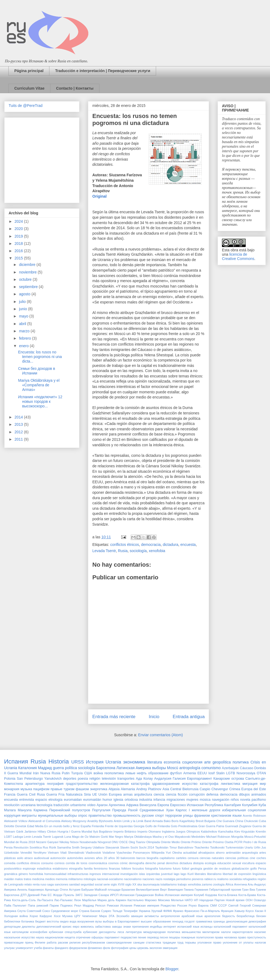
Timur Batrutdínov (181, 847)
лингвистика (231, 784)
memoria (62, 879)
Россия (182, 905)
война (98, 773)
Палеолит (20, 905)
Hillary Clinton (47, 832)
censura (193, 858)
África (229, 884)
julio (23, 302)
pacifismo (259, 800)
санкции (139, 942)
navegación (221, 800)
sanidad (74, 884)
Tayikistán (162, 847)
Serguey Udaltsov (92, 847)
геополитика (114, 773)
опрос (83, 816)
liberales (200, 874)
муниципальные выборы (57, 816)
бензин (261, 916)
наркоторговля (242, 932)
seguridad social (91, 884)
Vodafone (109, 853)
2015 (19, 258)
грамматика (204, 921)
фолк (107, 948)
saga (50, 884)
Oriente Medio (170, 842)
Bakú (167, 821)
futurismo (166, 869)
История (95, 762)
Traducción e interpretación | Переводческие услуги (103, 71)
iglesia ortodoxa (126, 800)
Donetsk (21, 826)
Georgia (139, 826)
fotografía (152, 869)
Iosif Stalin (217, 773)
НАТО (189, 900)
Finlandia (98, 826)
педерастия (129, 937)
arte (207, 762)
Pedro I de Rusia (255, 842)
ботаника (28, 921)
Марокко (151, 900)
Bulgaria (210, 821)
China (239, 821)
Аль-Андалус (257, 884)
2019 (19, 236)
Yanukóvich (53, 779)
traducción (61, 805)
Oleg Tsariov (137, 842)
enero (24, 346)
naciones (148, 879)
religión (95, 779)
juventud (167, 874)
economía (172, 762)
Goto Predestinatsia (184, 826)
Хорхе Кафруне (41, 916)
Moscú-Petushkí (255, 837)
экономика (134, 762)
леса (121, 932)
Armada (158, 821)
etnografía (76, 869)
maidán (9, 879)
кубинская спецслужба (65, 932)
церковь (143, 948)
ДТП (23, 895)
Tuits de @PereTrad (26, 106)
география (55, 784)
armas (128, 795)
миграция (250, 784)
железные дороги (206, 810)
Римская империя (146, 905)
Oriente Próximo (213, 842)
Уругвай (157, 911)
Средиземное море (64, 911)
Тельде (117, 911)
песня (164, 937)
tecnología (45, 805)
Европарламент (200, 779)
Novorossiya (246, 773)
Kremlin (261, 832)
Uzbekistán (11, 853)
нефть (142, 773)
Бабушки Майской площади (101, 890)
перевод (153, 937)
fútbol (185, 869)
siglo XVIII (117, 884)
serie (107, 884)
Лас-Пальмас (63, 900)
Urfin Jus (260, 847)
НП (196, 900)
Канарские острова (229, 779)
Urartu (249, 847)
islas (142, 874)
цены (133, 948)
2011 (19, 439)
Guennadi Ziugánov (238, 826)
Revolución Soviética (28, 847)
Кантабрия (232, 805)
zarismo (207, 884)
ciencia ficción (177, 795)
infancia (159, 800)
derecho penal (155, 863)
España (86, 826)
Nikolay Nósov (69, 842)
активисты (152, 916)
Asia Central (172, 789)
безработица (245, 916)
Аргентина (117, 805)
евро (76, 927)
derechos (172, 863)
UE (95, 795)
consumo (47, 863)
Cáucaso (247, 768)
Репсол (100, 905)
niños (235, 800)
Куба (262, 805)
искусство (190, 784)
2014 (19, 417)
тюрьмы (190, 942)
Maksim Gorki (99, 837)
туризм (69, 789)
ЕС (50, 895)
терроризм (173, 816)
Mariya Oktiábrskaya (138, 837)
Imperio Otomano (149, 832)
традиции (169, 942)
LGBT (8, 837)
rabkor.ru (210, 879)
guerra (58, 768)
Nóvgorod (104, 842)
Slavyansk (112, 847)
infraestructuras (78, 874)
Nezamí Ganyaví (47, 842)
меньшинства (191, 932)
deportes (70, 779)
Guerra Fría (55, 795)
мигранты (29, 816)
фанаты (48, 948)
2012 (19, 432)
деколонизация (237, 921)
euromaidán (92, 800)
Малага (10, 810)
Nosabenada (88, 842)
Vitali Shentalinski (72, 853)
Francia (10, 795)
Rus (45, 847)
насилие (260, 932)
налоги (226, 932)
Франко (178, 911)
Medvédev (198, 837)
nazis (159, 879)
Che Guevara (225, 821)
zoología (219, 884)
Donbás (260, 768)
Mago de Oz (80, 837)
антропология (170, 916)
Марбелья (89, 900)
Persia (8, 847)
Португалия (101, 810)
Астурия (75, 890)
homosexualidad (55, 874)
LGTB (231, 773)
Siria (87, 795)
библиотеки (12, 921)
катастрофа (209, 784)
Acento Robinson (254, 816)
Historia (59, 761)
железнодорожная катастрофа (125, 784)
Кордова (211, 895)
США (88, 773)
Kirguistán (248, 832)
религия (75, 942)
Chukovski (251, 821)
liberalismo (214, 874)
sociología (138, 551)
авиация (137, 916)
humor (107, 800)
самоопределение (119, 942)
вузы (99, 921)
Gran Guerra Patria (211, 826)
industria (146, 800)
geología (196, 869)
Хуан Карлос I (178, 810)
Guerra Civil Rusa (31, 795)
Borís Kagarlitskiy (183, 821)
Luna (68, 837)
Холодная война (16, 916)
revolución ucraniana (20, 805)
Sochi (134, 847)
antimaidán (233, 853)
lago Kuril (187, 874)
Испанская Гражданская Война (142, 895)
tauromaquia (151, 884)
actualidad (190, 853)
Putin (66, 773)
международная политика (162, 932)
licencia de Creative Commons (238, 256)
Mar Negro (116, 837)
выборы (159, 768)
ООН (249, 900)
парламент (112, 937)
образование (158, 773)
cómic (124, 863)
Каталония (27, 768)
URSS (78, 762)
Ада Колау (144, 779)
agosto (25, 294)
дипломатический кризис (54, 927)
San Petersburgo (30, 779)
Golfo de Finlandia (158, 826)
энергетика (99, 789)
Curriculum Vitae (29, 88)
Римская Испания (120, 905)
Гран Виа (249, 890)
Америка (10, 890)
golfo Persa (258, 869)
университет (24, 948)
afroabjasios (206, 853)
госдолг (190, 921)
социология (192, 762)
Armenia (190, 773)
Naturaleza (74, 795)
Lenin (27, 837)
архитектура (35, 784)
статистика (153, 942)
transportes (126, 779)
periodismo (184, 879)
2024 (19, 221)
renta (36, 884)
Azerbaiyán (230, 768)
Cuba (262, 821)
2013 (19, 424)
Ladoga (18, 837)
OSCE (123, 842)
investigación (129, 874)
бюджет (40, 921)
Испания (16, 761)
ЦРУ (77, 916)
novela (245, 800)
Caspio (205, 789)
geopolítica (222, 762)
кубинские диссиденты (99, 932)
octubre (26, 279)
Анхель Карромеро (31, 890)
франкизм (202, 816)
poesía (83, 779)
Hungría (63, 832)
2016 (19, 251)
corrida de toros (76, 863)
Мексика (164, 900)
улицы (188, 816)
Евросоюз (178, 805)
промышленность (127, 816)
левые (130, 773)
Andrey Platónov (149, 789)
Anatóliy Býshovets (100, 821)
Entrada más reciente (114, 717)
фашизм (82, 789)
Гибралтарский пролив (225, 890)
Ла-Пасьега (45, 900)
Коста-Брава (247, 895)
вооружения (86, 921)
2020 (19, 229)
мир (263, 784)
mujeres (192, 800)
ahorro (220, 853)
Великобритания (147, 890)
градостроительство (82, 784)
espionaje (29, 869)
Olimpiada (153, 842)
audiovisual (42, 858)
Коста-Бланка (228, 895)
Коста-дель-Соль (24, 900)
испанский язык (188, 927)
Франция (227, 911)
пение (142, 937)
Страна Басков (90, 911)
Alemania (128, 789)
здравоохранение (166, 784)
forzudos (138, 869)
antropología (190, 768)
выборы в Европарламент (121, 921)
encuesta (188, 545)
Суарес (106, 911)
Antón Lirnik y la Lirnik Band (132, 821)
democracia (151, 545)
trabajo (182, 884)
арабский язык (192, 916)
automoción (58, 858)
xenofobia (157, 551)
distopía (198, 863)
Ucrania (113, 762)
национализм (54, 937)
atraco (28, 858)
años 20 (102, 858)
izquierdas (153, 874)
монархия (12, 789)
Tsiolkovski (217, 847)
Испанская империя (179, 895)
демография (257, 921)
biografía (153, 858)
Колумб (199, 895)
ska (139, 884)
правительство (100, 816)
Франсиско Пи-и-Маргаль (202, 911)
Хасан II (260, 911)
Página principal (29, 71)
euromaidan (73, 800)
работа (52, 942)
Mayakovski (183, 837)
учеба (38, 948)
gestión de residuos (217, 869)
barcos (141, 858)
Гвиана (189, 890)
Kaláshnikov (209, 832)
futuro (177, 869)
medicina (38, 879)
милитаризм (211, 932)
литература (134, 932)
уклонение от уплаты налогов (244, 942)
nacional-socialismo (110, 879)
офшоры (97, 937)
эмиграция (170, 948)
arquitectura (143, 795)
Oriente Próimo (191, 842)
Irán (36, 773)
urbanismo (78, 805)
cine (253, 858)
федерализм (78, 948)
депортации (12, 927)
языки (237, 816)
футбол (176, 773)
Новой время (235, 900)
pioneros (198, 879)
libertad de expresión (237, 874)
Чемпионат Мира (94, 916)
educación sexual (229, 863)
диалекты (28, 927)
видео (64, 921)
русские (148, 816)
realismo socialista (229, 879)
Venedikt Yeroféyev (33, 853)
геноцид (178, 921)
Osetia (229, 842)
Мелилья (177, 900)
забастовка (103, 927)
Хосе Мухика (63, 916)
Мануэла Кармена (33, 810)
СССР (222, 905)
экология (156, 948)
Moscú (173, 768)
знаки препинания (136, 927)
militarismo (75, 879)
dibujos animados (252, 795)
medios (50, 879)
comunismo (211, 768)
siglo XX (131, 884)
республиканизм (94, 942)
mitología (90, 879)
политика (241, 762)
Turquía (77, 773)
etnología (56, 800)
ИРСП (114, 895)
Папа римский (38, 905)
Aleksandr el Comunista (44, 821)
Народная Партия (212, 900)
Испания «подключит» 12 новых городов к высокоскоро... (40, 401)
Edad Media (35, 826)
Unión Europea (110, 795)
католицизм (20, 932)
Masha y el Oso (163, 837)
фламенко (95, 948)
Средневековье (152, 810)
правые (56, 789)
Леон (77, 900)
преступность (256, 937)
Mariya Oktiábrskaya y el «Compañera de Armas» (39, 385)
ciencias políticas (237, 858)
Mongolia (237, 837)
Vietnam (53, 853)
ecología (211, 863)
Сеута (21, 911)
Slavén (125, 847)
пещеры (174, 937)
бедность (228, 916)
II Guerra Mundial (18, 773)
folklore (126, 869)
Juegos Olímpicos (188, 832)
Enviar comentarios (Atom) (160, 735)
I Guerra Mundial (81, 832)
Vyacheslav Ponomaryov (133, 853)
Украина (145, 911)
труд (180, 942)
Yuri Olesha (174, 853)
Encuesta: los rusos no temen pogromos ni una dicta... (40, 357)
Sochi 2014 (146, 847)
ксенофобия (39, 932)
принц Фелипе (35, 942)
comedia (10, 863)
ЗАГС (79, 895)
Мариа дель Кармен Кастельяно (121, 900)
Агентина (240, 884)
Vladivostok (93, 853)
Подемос (66, 905)
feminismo (101, 869)
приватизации (14, 942)
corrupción (197, 795)
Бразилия (128, 890)
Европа (163, 805)
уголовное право (209, 942)
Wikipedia (158, 853)
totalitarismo (168, 884)
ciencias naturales (212, 858)
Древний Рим (37, 895)
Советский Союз (38, 911)
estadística (44, 869)
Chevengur (220, 789)
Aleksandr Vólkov (16, 821)
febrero (25, 338)
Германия (201, 890)
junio (23, 309)
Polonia (10, 779)
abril (23, 324)
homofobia (36, 874)
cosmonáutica (98, 863)
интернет (170, 927)
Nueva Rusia (50, 773)
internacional (111, 874)
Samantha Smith (68, 847)
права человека (226, 937)
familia (88, 869)
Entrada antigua (189, 717)
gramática (11, 874)
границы (219, 921)
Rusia (123, 551)
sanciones (61, 884)
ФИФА (167, 911)
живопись (87, 927)
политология (205, 937)
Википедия (175, 890)
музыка (26, 789)
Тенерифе (131, 911)
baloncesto (128, 858)
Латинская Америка (134, 768)
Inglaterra (168, 832)
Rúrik (53, 847)
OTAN (261, 773)
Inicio (154, 717)
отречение (83, 937)
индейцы (156, 927)
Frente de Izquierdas (119, 826)
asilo (20, 858)
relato (28, 884)
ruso (43, 884)
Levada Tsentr (104, 551)
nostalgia (169, 879)
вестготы (53, 921)
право (242, 937)
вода (73, 921)
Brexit (200, 821)
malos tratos (23, 879)
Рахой (133, 810)
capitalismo (167, 858)
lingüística (259, 874)
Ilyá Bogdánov (103, 832)
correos (60, 863)
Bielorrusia (191, 789)
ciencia (159, 795)
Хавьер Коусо (244, 911)
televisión (109, 779)
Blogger (172, 969)
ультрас (9, 948)
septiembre (29, 287)
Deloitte (9, 826)
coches (261, 858)
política (71, 768)
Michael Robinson (218, 837)
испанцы (207, 927)
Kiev (237, 832)
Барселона (106, 768)
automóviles (75, 858)
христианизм (221, 816)
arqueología (250, 853)
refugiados (250, 879)
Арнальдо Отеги (56, 890)
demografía (136, 863)
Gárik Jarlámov (26, 832)
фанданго (61, 948)
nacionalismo (133, 879)
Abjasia (114, 789)
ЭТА (112, 916)
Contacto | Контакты (75, 88)
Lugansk (58, 837)
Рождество (168, 905)
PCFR (238, 842)
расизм (63, 942)
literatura (154, 762)
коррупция (12, 816)
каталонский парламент (231, 927)
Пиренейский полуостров (70, 810)
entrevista (27, 800)
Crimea (235, 789)
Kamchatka (226, 832)
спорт (159, 816)
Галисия (179, 779)
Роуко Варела (199, 905)
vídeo (91, 805)
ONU (115, 842)
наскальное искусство (20, 937)
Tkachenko (202, 847)
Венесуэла (148, 805)
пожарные (188, 937)
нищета (70, 937)
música (205, 800)
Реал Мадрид (84, 905)
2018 (19, 244)
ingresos (95, 874)
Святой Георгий (239, 905)
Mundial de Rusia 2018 (20, 842)
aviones (90, 858)
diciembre (28, 265)
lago (176, 874)
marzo (25, 331)
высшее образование (156, 921)
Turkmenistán (234, 847)
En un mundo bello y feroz (62, 826)
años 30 (114, 858)
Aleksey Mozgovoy (74, 821)
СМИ (213, 905)
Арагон (102, 805)
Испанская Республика (205, 805)
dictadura (171, 545)
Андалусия (163, 779)
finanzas (114, 869)
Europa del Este (254, 789)
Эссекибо (123, 916)
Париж (54, 905)
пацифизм (41, 789)
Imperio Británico (125, 832)
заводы (117, 927)
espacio (41, 800)
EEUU (202, 773)
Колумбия (250, 805)
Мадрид (45, 768)
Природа (119, 810)
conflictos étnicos (125, 545)
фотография (120, 948)
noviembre (28, 272)
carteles (181, 858)
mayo (24, 316)
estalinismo (60, 869)
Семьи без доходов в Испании (37, 371)
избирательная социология (244, 810)
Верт (163, 890)
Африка (132, 805)
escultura (248, 863)
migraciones (176, 800)
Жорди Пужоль (64, 895)
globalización (240, 869)
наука (40, 937)
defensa (212, 795)
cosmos (114, 863)
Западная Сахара (97, 895)
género (23, 874)
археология (212, 916)
